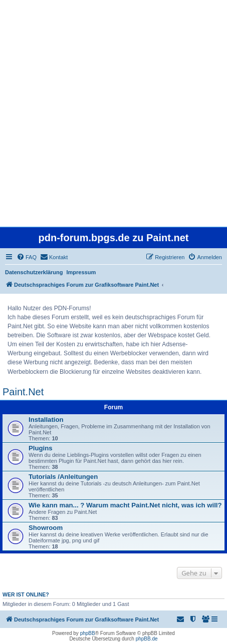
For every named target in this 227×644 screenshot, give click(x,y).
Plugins (41, 448)
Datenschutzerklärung (34, 272)
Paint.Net (23, 392)
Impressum (81, 272)
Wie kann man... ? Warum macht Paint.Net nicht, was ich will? (125, 505)
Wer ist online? (26, 594)
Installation (46, 420)
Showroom (46, 528)
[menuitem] (27, 257)
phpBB (88, 633)
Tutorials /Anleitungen (63, 477)
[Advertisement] (113, 113)
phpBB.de (147, 639)
